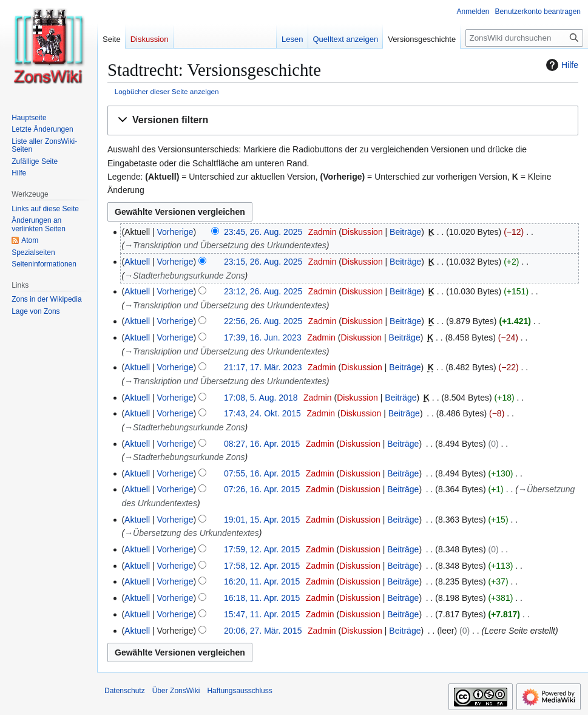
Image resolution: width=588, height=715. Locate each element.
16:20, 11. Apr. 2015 (262, 581)
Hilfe (561, 65)
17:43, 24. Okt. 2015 (262, 413)
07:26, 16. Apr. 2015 (262, 489)
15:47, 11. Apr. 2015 (262, 614)
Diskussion (362, 232)
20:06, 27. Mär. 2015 (263, 631)
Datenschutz (125, 691)
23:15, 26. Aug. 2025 (263, 262)
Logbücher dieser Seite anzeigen (167, 91)
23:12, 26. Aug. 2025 (263, 291)
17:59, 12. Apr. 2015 (262, 549)
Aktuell (137, 262)
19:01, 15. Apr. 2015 (262, 520)
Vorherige (175, 232)
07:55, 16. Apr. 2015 (262, 473)
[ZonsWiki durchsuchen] (524, 38)
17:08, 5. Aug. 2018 (261, 398)
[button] (343, 120)
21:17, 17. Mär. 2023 (263, 367)
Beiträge (405, 232)
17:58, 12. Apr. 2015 (262, 566)
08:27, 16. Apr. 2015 (262, 444)
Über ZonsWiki (176, 691)
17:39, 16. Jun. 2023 (263, 337)
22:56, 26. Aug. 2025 (263, 321)
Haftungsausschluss (239, 691)
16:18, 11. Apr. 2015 (262, 598)
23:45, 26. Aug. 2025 (263, 232)
